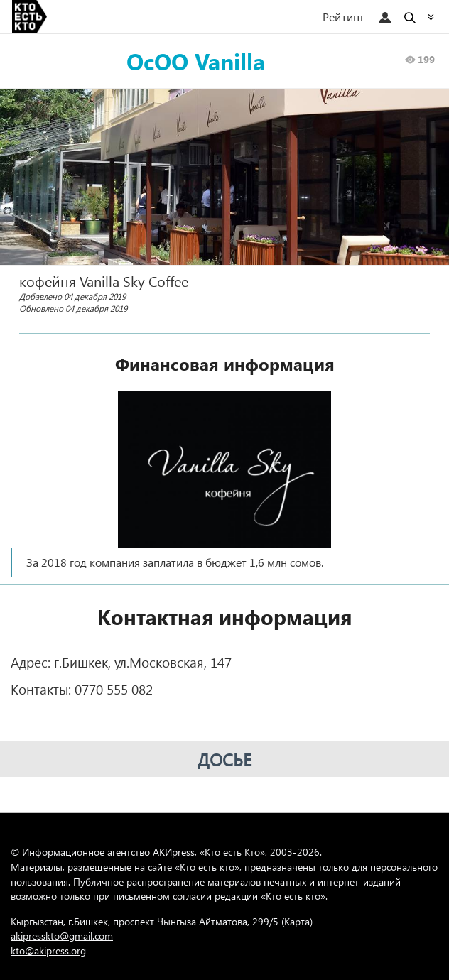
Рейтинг (343, 17)
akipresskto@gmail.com (62, 936)
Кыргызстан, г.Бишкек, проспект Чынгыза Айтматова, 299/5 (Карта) (162, 921)
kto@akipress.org (48, 951)
